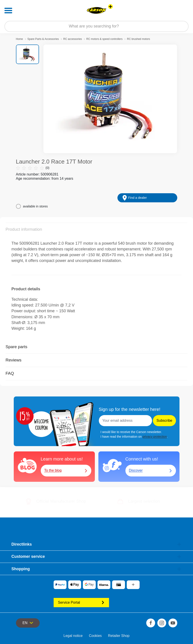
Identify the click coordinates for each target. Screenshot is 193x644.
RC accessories (73, 39)
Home (19, 39)
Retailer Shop (119, 636)
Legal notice (73, 636)
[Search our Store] (96, 26)
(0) (33, 168)
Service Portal (81, 602)
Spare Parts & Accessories (43, 39)
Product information (24, 229)
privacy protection (155, 437)
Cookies (95, 636)
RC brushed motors (138, 39)
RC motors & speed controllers (104, 39)
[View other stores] (110, 7)
